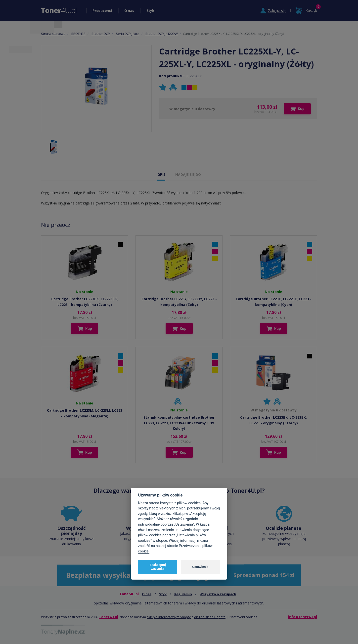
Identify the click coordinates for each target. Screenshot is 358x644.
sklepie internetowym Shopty (169, 617)
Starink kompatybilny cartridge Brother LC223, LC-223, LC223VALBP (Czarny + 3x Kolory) (179, 423)
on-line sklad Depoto (210, 617)
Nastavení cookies (243, 617)
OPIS (161, 174)
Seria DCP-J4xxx (128, 34)
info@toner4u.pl (303, 617)
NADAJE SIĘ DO (188, 174)
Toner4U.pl (108, 617)
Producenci (102, 11)
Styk (151, 11)
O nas (129, 11)
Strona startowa (53, 34)
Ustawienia (200, 567)
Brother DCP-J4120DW (162, 34)
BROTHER (78, 34)
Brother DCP (101, 34)
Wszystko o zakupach (218, 594)
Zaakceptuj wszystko (158, 567)
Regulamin (183, 594)
